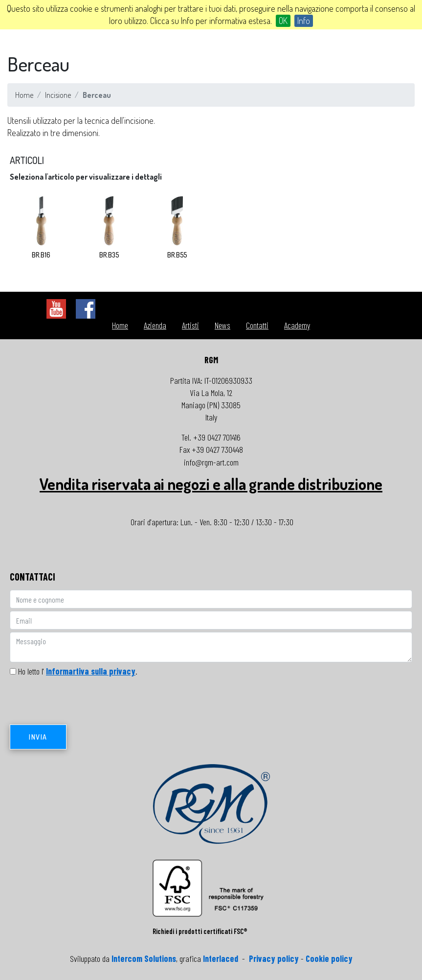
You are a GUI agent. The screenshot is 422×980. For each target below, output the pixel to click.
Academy (297, 325)
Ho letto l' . (78, 671)
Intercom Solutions (144, 958)
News (222, 325)
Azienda (155, 325)
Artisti (190, 325)
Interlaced (221, 958)
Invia (38, 737)
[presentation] (84, 703)
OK (283, 21)
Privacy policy (274, 958)
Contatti (257, 325)
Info (304, 21)
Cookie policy (329, 958)
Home (24, 95)
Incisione (58, 95)
